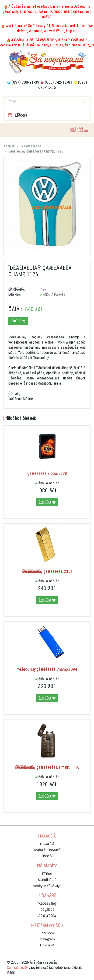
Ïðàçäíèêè (47, 909)
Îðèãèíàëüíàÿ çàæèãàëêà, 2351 (47, 571)
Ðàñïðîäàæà (47, 880)
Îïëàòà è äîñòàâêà (47, 850)
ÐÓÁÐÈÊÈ (79, 130)
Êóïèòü (18, 321)
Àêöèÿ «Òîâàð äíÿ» (47, 886)
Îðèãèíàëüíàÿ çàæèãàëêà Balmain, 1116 (47, 767)
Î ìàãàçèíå (47, 844)
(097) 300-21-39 (25, 82)
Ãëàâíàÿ (9, 146)
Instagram (47, 939)
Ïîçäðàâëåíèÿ (47, 903)
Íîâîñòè (47, 874)
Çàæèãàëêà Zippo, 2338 (47, 473)
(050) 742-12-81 (59, 82)
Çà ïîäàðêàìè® (17, 968)
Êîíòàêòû (47, 856)
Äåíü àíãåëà (47, 916)
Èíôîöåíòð (47, 945)
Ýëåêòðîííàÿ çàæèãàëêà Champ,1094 (47, 669)
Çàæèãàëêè (33, 146)
